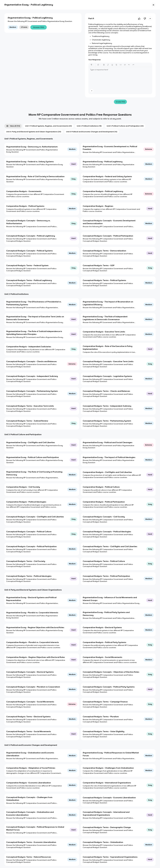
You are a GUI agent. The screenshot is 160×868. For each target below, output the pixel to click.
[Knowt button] (153, 5)
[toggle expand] (150, 19)
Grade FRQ (120, 102)
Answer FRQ (39, 27)
